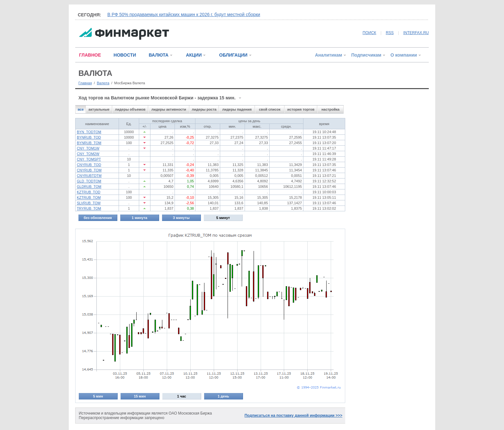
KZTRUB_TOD (89, 192)
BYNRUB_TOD (89, 137)
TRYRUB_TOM (89, 208)
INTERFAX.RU (416, 33)
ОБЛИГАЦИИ (233, 55)
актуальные (99, 109)
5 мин (98, 396)
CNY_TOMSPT (89, 159)
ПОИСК (369, 33)
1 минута (139, 218)
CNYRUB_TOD (89, 165)
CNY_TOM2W (88, 154)
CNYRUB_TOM (89, 170)
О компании (404, 55)
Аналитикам (328, 55)
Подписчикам (366, 55)
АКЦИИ (194, 55)
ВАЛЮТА (159, 55)
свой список (270, 109)
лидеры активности (169, 109)
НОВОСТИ (125, 55)
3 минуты (181, 218)
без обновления (98, 218)
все (81, 109)
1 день (223, 396)
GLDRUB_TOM (89, 187)
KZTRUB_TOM (89, 197)
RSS (390, 33)
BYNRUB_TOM (89, 143)
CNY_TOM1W (88, 148)
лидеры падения (237, 109)
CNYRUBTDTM (89, 176)
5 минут (223, 218)
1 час (182, 396)
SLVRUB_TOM (89, 203)
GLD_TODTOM (89, 181)
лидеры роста (204, 109)
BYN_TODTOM (89, 132)
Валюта (103, 83)
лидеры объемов (130, 109)
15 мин (140, 396)
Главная (85, 83)
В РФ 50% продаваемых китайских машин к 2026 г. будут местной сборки (184, 14)
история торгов (301, 109)
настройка (330, 109)
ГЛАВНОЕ (90, 55)
